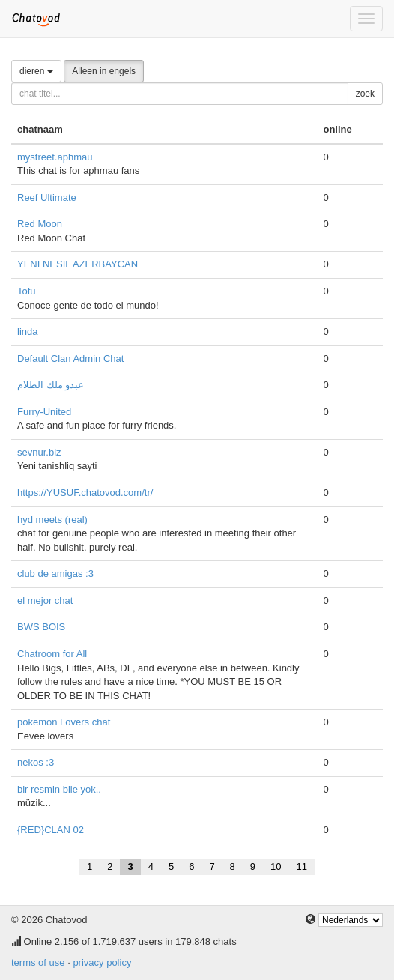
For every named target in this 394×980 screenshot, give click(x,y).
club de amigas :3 (55, 574)
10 (276, 866)
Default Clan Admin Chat (70, 359)
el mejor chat (45, 601)
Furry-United (44, 412)
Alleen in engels (104, 71)
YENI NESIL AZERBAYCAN (78, 264)
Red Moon (40, 224)
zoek (365, 94)
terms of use (38, 962)
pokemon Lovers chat (64, 722)
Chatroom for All (52, 654)
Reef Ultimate (47, 197)
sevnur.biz (39, 452)
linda (27, 332)
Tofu (27, 291)
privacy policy (102, 962)
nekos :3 (36, 762)
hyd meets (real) (52, 520)
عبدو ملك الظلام (51, 385)
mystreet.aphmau (55, 157)
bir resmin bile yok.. (59, 789)
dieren (36, 71)
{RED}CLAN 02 (51, 830)
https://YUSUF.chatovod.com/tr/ (85, 493)
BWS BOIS (41, 627)
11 (302, 866)
